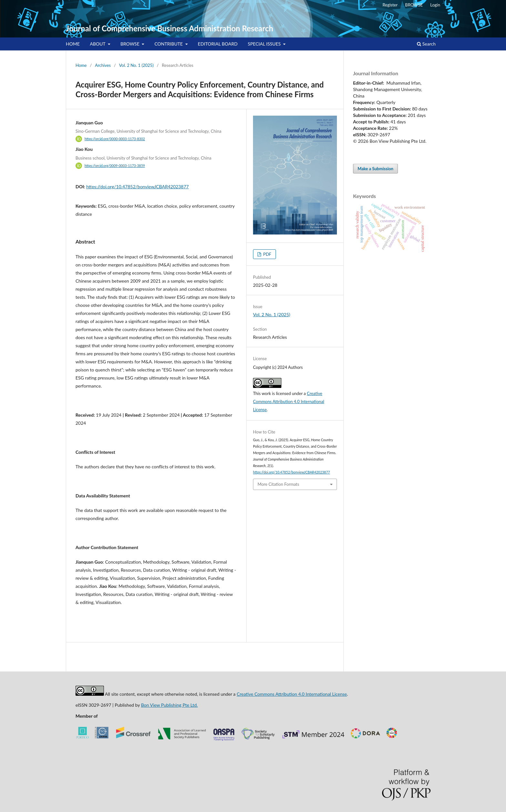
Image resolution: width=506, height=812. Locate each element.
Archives (103, 65)
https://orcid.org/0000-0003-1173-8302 (115, 139)
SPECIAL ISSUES (265, 44)
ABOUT (98, 44)
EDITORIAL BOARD (218, 44)
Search (426, 44)
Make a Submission (375, 169)
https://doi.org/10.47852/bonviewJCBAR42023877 (137, 187)
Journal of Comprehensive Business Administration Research (169, 28)
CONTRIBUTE (169, 44)
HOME (73, 44)
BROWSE (130, 44)
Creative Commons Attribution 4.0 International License (289, 401)
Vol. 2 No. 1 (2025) (136, 65)
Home (81, 65)
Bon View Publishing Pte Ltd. (169, 705)
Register (390, 5)
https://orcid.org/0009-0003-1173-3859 (115, 166)
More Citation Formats (278, 484)
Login (435, 5)
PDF (267, 254)
